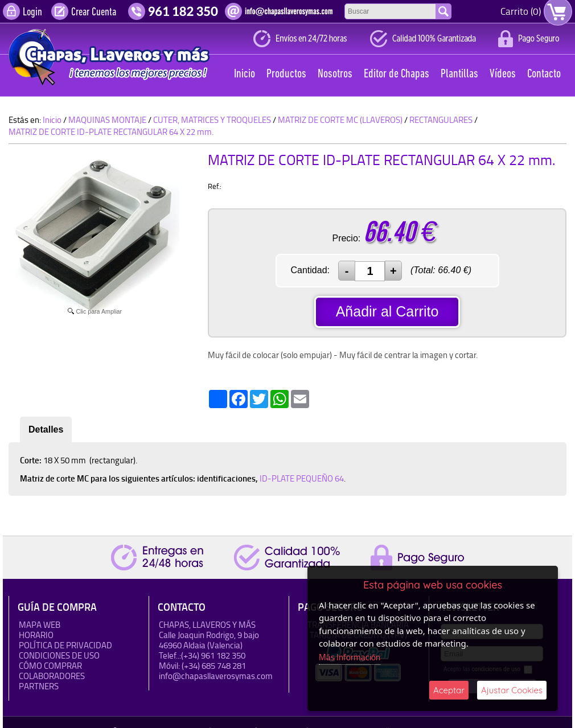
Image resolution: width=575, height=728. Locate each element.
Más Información (350, 657)
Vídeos (503, 74)
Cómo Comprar (50, 666)
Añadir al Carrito (387, 311)
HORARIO (36, 635)
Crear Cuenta (94, 13)
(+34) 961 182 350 (213, 655)
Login (32, 13)
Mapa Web (40, 625)
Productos (286, 74)
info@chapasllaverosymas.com (216, 676)
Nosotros (335, 74)
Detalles (46, 429)
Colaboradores (52, 676)
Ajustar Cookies (512, 690)
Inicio (245, 74)
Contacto (544, 74)
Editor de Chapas (397, 74)
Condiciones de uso (59, 655)
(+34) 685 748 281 (214, 666)
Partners (39, 686)
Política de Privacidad (65, 645)
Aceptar (449, 690)
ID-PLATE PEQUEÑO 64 (302, 478)
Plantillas (459, 74)
